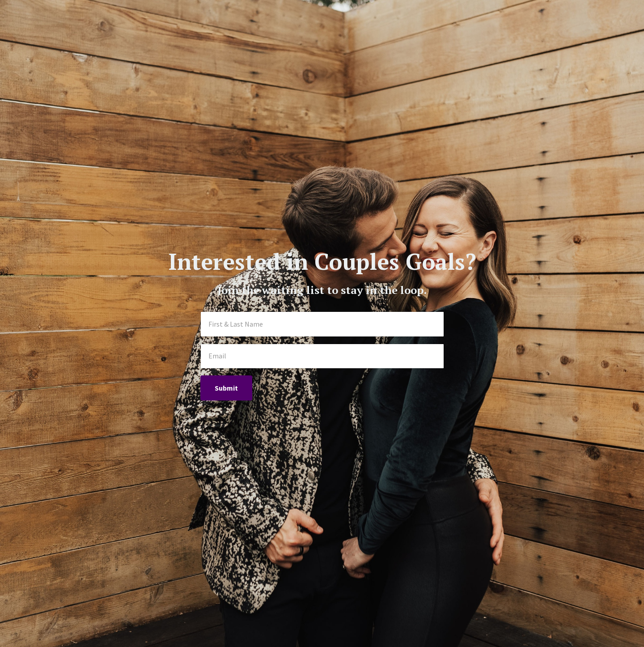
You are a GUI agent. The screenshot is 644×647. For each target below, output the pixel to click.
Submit (226, 388)
